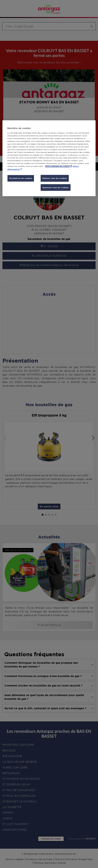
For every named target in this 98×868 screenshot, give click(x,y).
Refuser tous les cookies (55, 178)
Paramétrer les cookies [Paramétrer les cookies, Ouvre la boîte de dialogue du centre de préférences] (21, 178)
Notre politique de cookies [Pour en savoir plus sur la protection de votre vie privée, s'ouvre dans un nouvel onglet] (57, 166)
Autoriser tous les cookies (56, 187)
